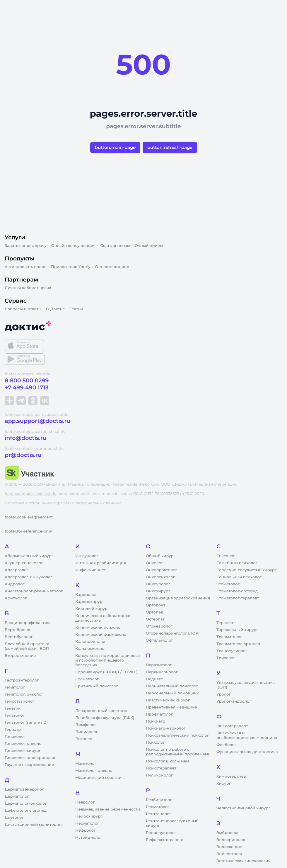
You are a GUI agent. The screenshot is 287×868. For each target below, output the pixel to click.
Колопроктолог (91, 642)
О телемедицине (112, 267)
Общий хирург (161, 556)
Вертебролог (18, 630)
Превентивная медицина (171, 707)
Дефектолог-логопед (26, 811)
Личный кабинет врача (28, 288)
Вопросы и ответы (23, 309)
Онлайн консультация (74, 246)
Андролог (15, 584)
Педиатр (154, 679)
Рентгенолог (159, 814)
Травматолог (229, 637)
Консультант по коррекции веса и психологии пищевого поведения (107, 660)
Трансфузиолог (232, 651)
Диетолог (14, 818)
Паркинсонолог (162, 672)
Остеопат (155, 619)
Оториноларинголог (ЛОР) (173, 633)
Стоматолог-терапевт (238, 598)
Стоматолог (228, 584)
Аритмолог (16, 598)
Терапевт (226, 623)
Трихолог (226, 658)
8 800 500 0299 (27, 380)
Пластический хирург (168, 700)
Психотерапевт (161, 768)
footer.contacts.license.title (30, 494)
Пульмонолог (159, 775)
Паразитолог (159, 665)
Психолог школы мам (168, 761)
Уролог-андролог (234, 701)
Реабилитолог (160, 800)
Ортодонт (156, 605)
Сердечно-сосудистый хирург (246, 570)
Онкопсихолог (160, 577)
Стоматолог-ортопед (237, 591)
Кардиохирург (90, 602)
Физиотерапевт (232, 726)
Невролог (85, 802)
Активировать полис (25, 267)
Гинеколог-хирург (23, 751)
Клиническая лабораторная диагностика (103, 618)
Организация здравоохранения (178, 598)
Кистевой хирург (92, 609)
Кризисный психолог (97, 686)
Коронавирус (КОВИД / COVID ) (106, 672)
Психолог (155, 742)
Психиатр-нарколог (166, 728)
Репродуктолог (161, 833)
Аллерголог (17, 570)
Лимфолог (86, 725)
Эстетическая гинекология (243, 861)
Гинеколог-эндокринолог (30, 758)
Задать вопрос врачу (26, 246)
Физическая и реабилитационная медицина (247, 735)
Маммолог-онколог (95, 771)
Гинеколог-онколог (24, 744)
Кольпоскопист (91, 649)
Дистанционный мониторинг (34, 825)
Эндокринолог (231, 840)
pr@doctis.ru (23, 455)
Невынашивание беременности (108, 809)
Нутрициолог (89, 838)
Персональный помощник (172, 693)
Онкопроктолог (162, 570)
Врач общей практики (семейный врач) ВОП (27, 646)
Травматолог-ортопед (238, 644)
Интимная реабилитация (101, 563)
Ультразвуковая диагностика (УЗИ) (246, 685)
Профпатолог (159, 714)
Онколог (154, 563)
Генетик (13, 708)
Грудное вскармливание (29, 765)
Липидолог (87, 732)
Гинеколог (15, 737)
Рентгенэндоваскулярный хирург (172, 823)
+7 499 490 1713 (27, 388)
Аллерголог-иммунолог (29, 577)
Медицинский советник (99, 778)
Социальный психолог (239, 577)
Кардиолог (86, 595)
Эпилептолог (230, 854)
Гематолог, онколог (24, 694)
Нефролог (86, 830)
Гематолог (15, 687)
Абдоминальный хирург (29, 556)
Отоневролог (159, 626)
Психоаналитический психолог (177, 735)
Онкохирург (158, 591)
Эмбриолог (228, 833)
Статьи (76, 309)
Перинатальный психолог (172, 686)
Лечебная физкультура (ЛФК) (105, 718)
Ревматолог (158, 807)
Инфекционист (90, 570)
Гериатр (13, 730)
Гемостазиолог (20, 701)
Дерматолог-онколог (26, 803)
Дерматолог (17, 796)
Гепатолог (15, 716)
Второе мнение (20, 656)
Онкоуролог (158, 584)
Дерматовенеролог (24, 789)
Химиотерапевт (232, 777)
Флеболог (226, 745)
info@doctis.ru (26, 438)
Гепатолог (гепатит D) (26, 723)
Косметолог (87, 679)
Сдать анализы (115, 246)
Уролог (224, 694)
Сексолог (226, 556)
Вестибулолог (19, 637)
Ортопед (155, 612)
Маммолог (86, 764)
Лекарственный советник (101, 711)
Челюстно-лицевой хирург (243, 808)
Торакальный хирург (237, 630)
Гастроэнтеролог (22, 680)
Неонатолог (87, 823)
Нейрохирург (89, 816)
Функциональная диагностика (247, 752)
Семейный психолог (237, 563)
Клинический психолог (99, 628)
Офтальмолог (159, 640)
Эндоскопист (230, 847)
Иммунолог (87, 556)
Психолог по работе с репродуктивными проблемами (178, 752)
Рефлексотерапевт (165, 840)
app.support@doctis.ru (37, 421)
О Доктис (55, 309)
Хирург (224, 784)
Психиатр (156, 721)
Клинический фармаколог (102, 635)
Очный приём (149, 246)
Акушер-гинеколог (24, 563)
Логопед (84, 739)
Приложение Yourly (71, 267)
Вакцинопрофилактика (28, 623)
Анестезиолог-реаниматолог (34, 591)
